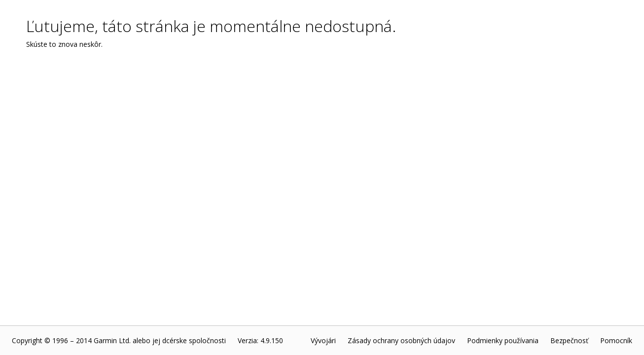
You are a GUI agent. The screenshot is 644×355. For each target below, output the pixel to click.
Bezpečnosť (569, 340)
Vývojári (323, 340)
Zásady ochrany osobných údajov (401, 340)
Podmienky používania (503, 340)
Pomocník (616, 340)
